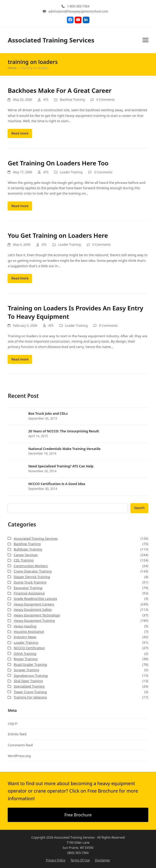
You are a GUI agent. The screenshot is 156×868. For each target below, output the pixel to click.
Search (139, 508)
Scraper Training (26, 670)
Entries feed (17, 734)
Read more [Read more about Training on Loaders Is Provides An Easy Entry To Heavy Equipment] (20, 359)
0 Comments (105, 100)
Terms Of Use (80, 860)
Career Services (26, 555)
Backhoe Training (72, 100)
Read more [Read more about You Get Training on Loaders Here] (20, 278)
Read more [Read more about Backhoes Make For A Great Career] (20, 133)
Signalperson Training (31, 675)
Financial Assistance (29, 593)
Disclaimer (102, 860)
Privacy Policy (56, 860)
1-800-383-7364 (78, 6)
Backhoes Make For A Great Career (60, 90)
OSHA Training (25, 653)
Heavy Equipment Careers (34, 604)
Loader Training (71, 172)
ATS (46, 100)
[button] (145, 40)
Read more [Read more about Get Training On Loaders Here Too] (20, 206)
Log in (12, 723)
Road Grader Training (30, 664)
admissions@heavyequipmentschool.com (78, 11)
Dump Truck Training (30, 582)
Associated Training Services (51, 40)
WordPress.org (19, 756)
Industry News (25, 637)
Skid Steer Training (28, 681)
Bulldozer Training (28, 549)
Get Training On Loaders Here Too (58, 163)
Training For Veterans (30, 697)
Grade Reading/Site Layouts (35, 599)
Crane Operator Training (33, 571)
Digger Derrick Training (32, 577)
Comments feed (20, 745)
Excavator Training (28, 588)
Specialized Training (29, 686)
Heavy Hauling (25, 626)
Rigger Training (25, 659)
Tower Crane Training (30, 692)
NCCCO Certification (29, 648)
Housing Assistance (29, 632)
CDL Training (24, 560)
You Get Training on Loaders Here (58, 235)
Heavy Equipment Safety (33, 610)
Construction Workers (31, 566)
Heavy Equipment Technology (37, 615)
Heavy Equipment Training (34, 621)
